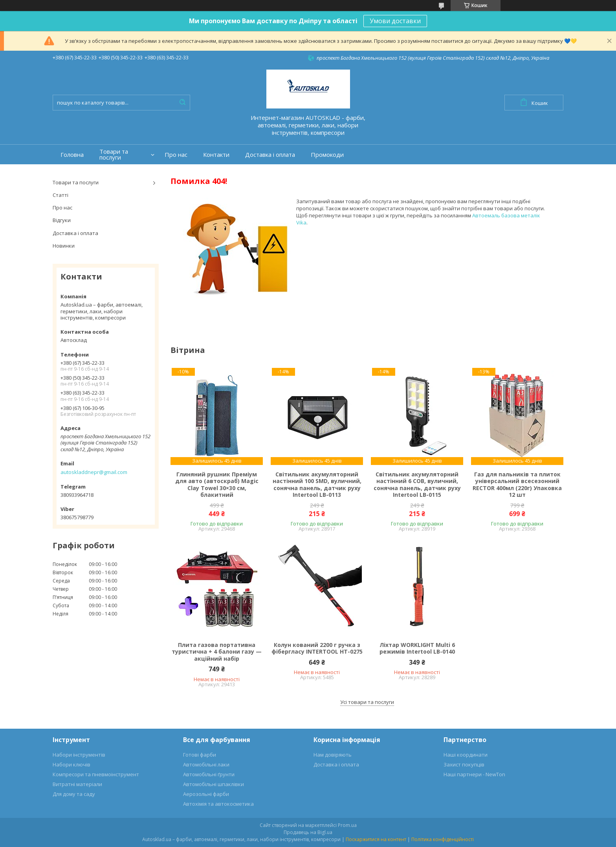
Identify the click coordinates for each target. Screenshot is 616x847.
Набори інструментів (79, 755)
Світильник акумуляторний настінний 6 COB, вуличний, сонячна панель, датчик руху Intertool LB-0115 (417, 485)
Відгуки (62, 220)
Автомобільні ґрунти (209, 774)
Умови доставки (395, 21)
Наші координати (466, 755)
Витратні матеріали (77, 784)
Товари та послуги (114, 154)
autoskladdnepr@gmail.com (94, 472)
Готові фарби (200, 755)
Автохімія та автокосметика (218, 804)
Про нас (176, 155)
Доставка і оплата (270, 155)
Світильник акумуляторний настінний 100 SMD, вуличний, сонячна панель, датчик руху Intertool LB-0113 (317, 485)
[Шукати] (182, 103)
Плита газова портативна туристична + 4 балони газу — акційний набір (217, 652)
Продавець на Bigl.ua (308, 832)
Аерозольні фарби (206, 794)
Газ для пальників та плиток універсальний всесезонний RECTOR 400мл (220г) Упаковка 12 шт (517, 485)
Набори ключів (71, 764)
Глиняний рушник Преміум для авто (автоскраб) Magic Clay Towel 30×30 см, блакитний (217, 485)
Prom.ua (347, 825)
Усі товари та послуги (367, 702)
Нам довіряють (333, 755)
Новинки (64, 246)
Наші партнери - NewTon (474, 774)
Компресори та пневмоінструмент (96, 774)
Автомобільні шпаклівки (214, 784)
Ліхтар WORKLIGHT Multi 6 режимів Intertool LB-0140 (417, 648)
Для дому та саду (74, 794)
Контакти (216, 155)
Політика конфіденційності (443, 839)
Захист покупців (464, 764)
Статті (60, 195)
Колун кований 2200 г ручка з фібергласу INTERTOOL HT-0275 (317, 648)
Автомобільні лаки (206, 764)
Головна (72, 155)
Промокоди (327, 155)
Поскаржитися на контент (376, 839)
